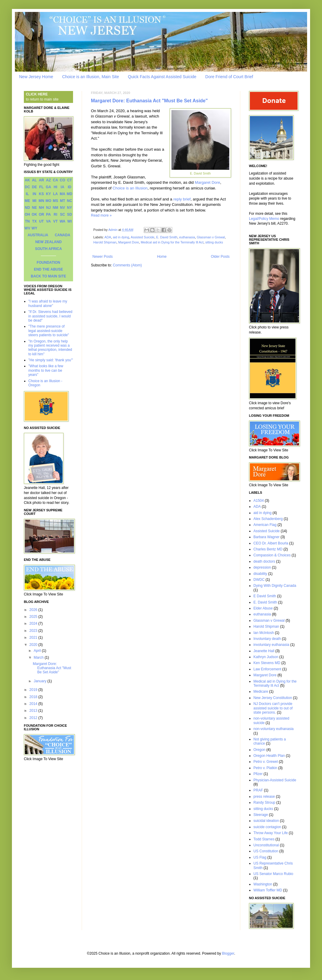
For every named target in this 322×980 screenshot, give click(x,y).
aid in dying (121, 237)
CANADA (63, 235)
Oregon (259, 750)
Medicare (261, 692)
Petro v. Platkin (265, 768)
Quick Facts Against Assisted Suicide (162, 77)
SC (62, 214)
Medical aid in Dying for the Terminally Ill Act (172, 242)
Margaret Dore (207, 182)
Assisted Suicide (142, 237)
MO (48, 201)
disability (260, 574)
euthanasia (187, 237)
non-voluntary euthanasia (274, 729)
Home (162, 257)
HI (55, 187)
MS (55, 201)
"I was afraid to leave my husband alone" (48, 303)
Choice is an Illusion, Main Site (90, 77)
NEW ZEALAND (48, 242)
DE (34, 187)
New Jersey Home (36, 77)
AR (41, 180)
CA (55, 180)
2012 (34, 718)
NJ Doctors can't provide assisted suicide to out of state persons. (273, 708)
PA (49, 214)
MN (42, 201)
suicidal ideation (266, 821)
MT (62, 201)
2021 (34, 638)
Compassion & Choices (272, 555)
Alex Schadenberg (268, 519)
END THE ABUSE (49, 269)
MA (62, 194)
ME (27, 201)
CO (63, 180)
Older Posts (220, 257)
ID (69, 187)
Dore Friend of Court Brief (229, 77)
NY (70, 208)
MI (34, 201)
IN (34, 194)
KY (48, 194)
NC (70, 201)
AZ (48, 180)
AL (34, 180)
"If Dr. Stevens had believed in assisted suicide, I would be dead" (50, 316)
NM (56, 208)
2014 (34, 704)
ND (27, 208)
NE (34, 208)
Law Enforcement (267, 669)
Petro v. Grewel (266, 762)
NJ (48, 208)
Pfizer (258, 774)
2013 (34, 711)
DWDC (259, 580)
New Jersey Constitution (273, 698)
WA (62, 221)
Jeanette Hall (264, 651)
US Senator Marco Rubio (273, 874)
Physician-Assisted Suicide (275, 780)
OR (41, 214)
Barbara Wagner (267, 537)
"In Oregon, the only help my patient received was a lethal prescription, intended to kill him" (50, 348)
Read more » (101, 215)
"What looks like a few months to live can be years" (46, 370)
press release (264, 797)
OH (27, 214)
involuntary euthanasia (271, 645)
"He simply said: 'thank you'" (51, 360)
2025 (34, 617)
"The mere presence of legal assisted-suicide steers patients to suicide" (49, 331)
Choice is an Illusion (130, 188)
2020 (34, 645)
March (39, 658)
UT (41, 221)
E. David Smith (167, 237)
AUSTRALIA (38, 235)
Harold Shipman (105, 242)
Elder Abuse (263, 608)
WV (27, 228)
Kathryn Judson (266, 657)
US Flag (260, 857)
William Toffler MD (268, 890)
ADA (108, 237)
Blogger (228, 953)
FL (42, 187)
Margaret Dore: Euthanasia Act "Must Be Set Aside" (149, 101)
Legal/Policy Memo (264, 219)
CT (69, 180)
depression (262, 567)
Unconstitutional (266, 845)
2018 (34, 697)
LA (55, 194)
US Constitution (266, 851)
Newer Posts (103, 257)
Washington (263, 884)
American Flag (265, 525)
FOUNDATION (48, 263)
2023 (34, 631)
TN (27, 221)
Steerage (261, 815)
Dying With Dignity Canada (275, 586)
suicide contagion (267, 827)
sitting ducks (214, 242)
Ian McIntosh (264, 633)
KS (42, 194)
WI (70, 221)
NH (41, 208)
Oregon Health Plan (269, 756)
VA (49, 221)
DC (27, 187)
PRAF (258, 790)
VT (55, 221)
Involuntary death (267, 639)
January (41, 681)
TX (34, 221)
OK (34, 214)
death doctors (264, 561)
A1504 (259, 501)
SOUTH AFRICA (48, 249)
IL (27, 194)
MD (70, 194)
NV (62, 208)
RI (55, 214)
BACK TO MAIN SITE (48, 276)
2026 (34, 610)
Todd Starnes (264, 839)
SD (70, 214)
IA (63, 187)
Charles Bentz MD (268, 549)
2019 (34, 690)
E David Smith (265, 596)
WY (34, 228)
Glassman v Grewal (211, 237)
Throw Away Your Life (271, 833)
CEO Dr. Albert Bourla (271, 543)
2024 (34, 624)
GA (48, 187)
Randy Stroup (264, 802)
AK (27, 180)
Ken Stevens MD (267, 663)
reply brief (182, 199)
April (38, 651)
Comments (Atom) (127, 265)
